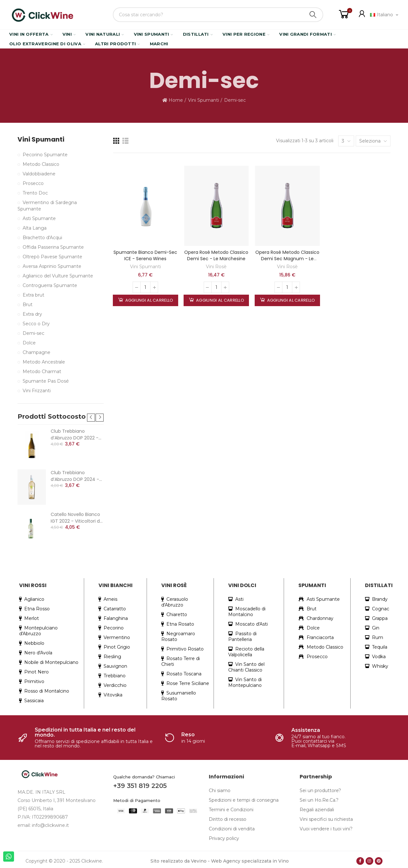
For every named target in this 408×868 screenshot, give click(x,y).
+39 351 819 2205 (140, 786)
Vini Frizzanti (37, 391)
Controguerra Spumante (50, 285)
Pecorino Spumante (45, 155)
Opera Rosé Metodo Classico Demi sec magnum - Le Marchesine (287, 259)
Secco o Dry (36, 324)
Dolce (29, 343)
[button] (91, 418)
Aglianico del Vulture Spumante (58, 276)
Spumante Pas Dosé (46, 381)
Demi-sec (33, 333)
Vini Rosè (216, 267)
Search (313, 15)
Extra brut (33, 295)
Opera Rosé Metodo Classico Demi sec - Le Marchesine (216, 255)
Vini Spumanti (146, 267)
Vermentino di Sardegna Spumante (47, 206)
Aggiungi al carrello (149, 300)
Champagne (36, 352)
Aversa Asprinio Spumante (52, 266)
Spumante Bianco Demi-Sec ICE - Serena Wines (145, 255)
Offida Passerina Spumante (53, 247)
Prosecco (33, 183)
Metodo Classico (41, 164)
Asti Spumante (39, 218)
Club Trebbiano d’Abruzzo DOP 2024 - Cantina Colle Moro (75, 476)
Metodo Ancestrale (44, 362)
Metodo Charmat (42, 371)
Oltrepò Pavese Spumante (52, 257)
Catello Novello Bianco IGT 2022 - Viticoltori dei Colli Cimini (77, 518)
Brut (28, 305)
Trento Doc (35, 193)
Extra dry (32, 314)
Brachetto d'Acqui (42, 238)
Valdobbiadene (39, 174)
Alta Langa (35, 228)
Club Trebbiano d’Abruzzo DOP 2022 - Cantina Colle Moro (75, 435)
